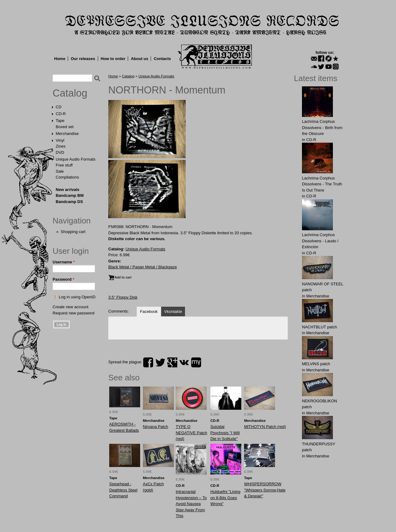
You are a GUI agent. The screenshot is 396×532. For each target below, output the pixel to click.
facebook (148, 362)
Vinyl (60, 140)
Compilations (67, 177)
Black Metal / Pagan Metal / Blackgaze (143, 267)
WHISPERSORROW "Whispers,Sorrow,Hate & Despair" (265, 490)
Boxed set (65, 127)
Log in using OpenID (77, 297)
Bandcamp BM (70, 195)
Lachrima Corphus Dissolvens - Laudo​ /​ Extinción (320, 241)
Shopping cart (73, 232)
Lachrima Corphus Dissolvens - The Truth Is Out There (322, 184)
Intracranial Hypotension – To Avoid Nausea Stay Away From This (191, 504)
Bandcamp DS (69, 202)
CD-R (61, 114)
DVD (60, 152)
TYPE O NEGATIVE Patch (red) (192, 433)
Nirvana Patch (156, 427)
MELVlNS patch (316, 364)
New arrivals (68, 190)
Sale (60, 171)
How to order (113, 59)
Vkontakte (173, 311)
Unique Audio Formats (76, 159)
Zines (61, 146)
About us (140, 59)
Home (60, 59)
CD (59, 107)
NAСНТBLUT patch (319, 327)
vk (184, 362)
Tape (60, 121)
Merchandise (67, 134)
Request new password (73, 313)
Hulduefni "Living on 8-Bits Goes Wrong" (225, 498)
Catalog (70, 93)
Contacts (162, 59)
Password (63, 279)
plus (172, 362)
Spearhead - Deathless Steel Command (123, 490)
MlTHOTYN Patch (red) (265, 427)
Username (64, 262)
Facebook (149, 311)
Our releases (83, 59)
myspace (196, 362)
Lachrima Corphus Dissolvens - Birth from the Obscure (322, 128)
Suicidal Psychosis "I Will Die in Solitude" (225, 433)
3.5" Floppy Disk (123, 297)
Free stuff (64, 165)
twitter (160, 362)
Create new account (71, 307)
